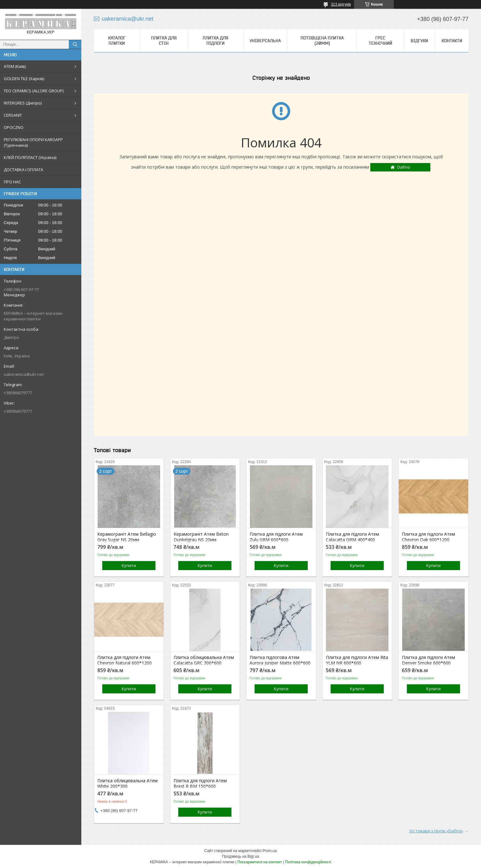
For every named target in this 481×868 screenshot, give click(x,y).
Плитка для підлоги (215, 41)
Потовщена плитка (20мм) (322, 41)
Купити (129, 565)
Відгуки (419, 41)
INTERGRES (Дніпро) (23, 103)
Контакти (452, 41)
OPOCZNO (14, 127)
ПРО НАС (12, 182)
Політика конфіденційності (308, 862)
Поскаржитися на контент (260, 862)
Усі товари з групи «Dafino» (436, 831)
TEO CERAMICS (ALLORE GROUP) (34, 91)
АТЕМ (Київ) (15, 66)
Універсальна (265, 41)
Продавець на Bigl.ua (240, 856)
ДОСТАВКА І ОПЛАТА (23, 170)
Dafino (404, 167)
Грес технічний (380, 41)
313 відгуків (341, 4)
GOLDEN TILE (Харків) (24, 79)
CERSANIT (13, 115)
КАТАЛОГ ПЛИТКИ (117, 41)
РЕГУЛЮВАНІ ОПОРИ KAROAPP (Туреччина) (33, 142)
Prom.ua (270, 851)
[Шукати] (75, 44)
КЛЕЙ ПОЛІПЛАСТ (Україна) (30, 157)
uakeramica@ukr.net (24, 374)
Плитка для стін (164, 41)
